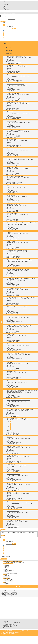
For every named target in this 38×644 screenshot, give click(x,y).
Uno (13, 187)
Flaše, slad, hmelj (11, 186)
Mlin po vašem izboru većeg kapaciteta (16, 419)
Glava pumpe (10, 112)
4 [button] (3, 34)
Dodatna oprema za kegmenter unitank (16, 353)
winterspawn (15, 393)
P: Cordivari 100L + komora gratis (15, 66)
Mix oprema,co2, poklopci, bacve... (15, 288)
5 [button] (3, 35)
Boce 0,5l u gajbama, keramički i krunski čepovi (18, 400)
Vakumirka (9, 437)
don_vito (14, 95)
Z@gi (13, 67)
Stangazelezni (15, 494)
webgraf (14, 215)
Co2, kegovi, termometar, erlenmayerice (17, 56)
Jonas (18, 219)
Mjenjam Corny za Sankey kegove (15, 520)
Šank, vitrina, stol (11, 483)
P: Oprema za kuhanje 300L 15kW (15, 84)
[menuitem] (7, 4)
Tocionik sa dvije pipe (12, 493)
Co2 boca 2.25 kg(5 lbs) (13, 316)
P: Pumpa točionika (12, 140)
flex (13, 206)
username (14, 58)
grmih (13, 252)
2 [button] (3, 32)
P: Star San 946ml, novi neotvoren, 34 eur (17, 307)
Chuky (13, 420)
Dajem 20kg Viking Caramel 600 (15, 177)
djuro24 (14, 457)
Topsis (13, 233)
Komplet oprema (11, 195)
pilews (13, 196)
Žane (18, 396)
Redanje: (20, 533)
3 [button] (3, 33)
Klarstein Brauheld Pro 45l (13, 474)
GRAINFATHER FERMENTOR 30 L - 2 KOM (18, 269)
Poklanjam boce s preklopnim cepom (16, 103)
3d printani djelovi (11, 241)
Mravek (14, 475)
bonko (13, 327)
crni (17, 108)
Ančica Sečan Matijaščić (13, 632)
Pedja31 (14, 104)
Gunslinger (14, 178)
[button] (4, 25)
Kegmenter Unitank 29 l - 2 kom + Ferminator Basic (19, 260)
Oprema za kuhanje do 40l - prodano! (16, 381)
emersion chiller (11, 335)
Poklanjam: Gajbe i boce (13, 158)
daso (13, 224)
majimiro (14, 113)
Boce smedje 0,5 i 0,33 (12, 214)
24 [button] (4, 38)
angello (14, 345)
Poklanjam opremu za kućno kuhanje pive (17, 344)
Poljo (9, 19)
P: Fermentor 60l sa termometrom (15, 130)
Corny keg (9, 75)
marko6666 (14, 317)
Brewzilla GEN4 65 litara (13, 511)
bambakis (14, 76)
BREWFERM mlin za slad (13, 167)
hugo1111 (14, 141)
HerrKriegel (15, 354)
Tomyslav (14, 485)
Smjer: (31, 533)
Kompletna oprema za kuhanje (14, 149)
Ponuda (3, 16)
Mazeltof (13, 633)
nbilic (13, 336)
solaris (13, 261)
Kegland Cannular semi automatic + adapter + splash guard (21, 298)
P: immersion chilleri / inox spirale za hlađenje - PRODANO (21, 223)
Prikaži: (6, 533)
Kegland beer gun (11, 455)
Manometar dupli (11, 502)
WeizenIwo (14, 299)
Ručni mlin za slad (11, 372)
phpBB (8, 631)
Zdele (18, 164)
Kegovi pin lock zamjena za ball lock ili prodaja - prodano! (21, 409)
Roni (13, 169)
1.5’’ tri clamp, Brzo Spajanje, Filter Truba (17, 251)
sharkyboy (14, 19)
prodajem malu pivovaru (13, 93)
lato (17, 303)
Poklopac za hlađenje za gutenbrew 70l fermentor (19, 325)
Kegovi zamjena (11, 465)
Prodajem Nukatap (11, 121)
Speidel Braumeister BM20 (13, 204)
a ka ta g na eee (16, 159)
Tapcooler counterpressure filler (15, 446)
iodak (13, 466)
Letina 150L (10, 362)
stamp (13, 150)
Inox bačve (10, 232)
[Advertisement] (19, 607)
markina (18, 470)
